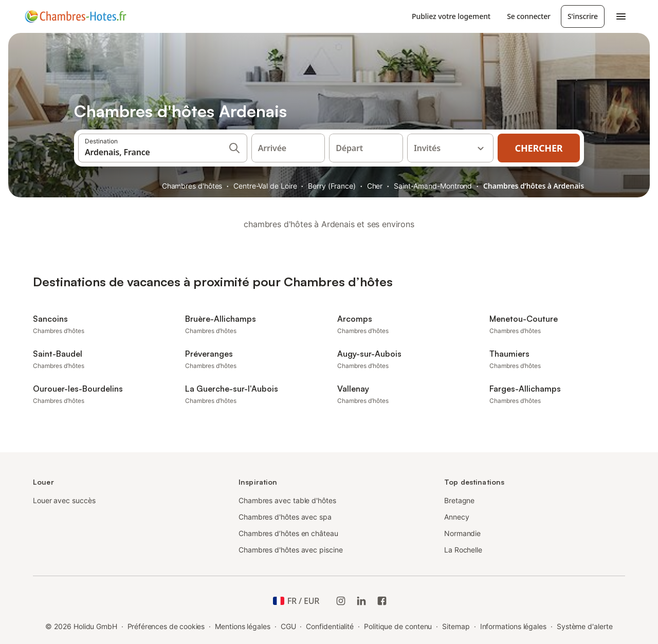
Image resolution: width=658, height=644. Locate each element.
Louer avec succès (64, 500)
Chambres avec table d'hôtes (287, 500)
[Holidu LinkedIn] (361, 601)
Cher (375, 186)
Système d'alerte (585, 626)
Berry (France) (332, 186)
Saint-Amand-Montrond (433, 186)
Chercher (539, 148)
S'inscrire (583, 16)
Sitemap (456, 626)
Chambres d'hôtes (192, 186)
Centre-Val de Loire (265, 186)
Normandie (462, 533)
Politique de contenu (398, 626)
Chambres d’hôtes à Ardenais (534, 186)
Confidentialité (330, 626)
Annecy (457, 517)
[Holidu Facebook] (382, 601)
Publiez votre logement (451, 16)
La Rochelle (463, 550)
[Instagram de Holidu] (341, 601)
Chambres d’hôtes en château (288, 533)
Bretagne (459, 500)
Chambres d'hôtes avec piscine (291, 550)
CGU (288, 626)
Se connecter (529, 16)
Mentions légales (243, 626)
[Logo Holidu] (76, 16)
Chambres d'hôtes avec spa (285, 517)
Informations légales (513, 626)
